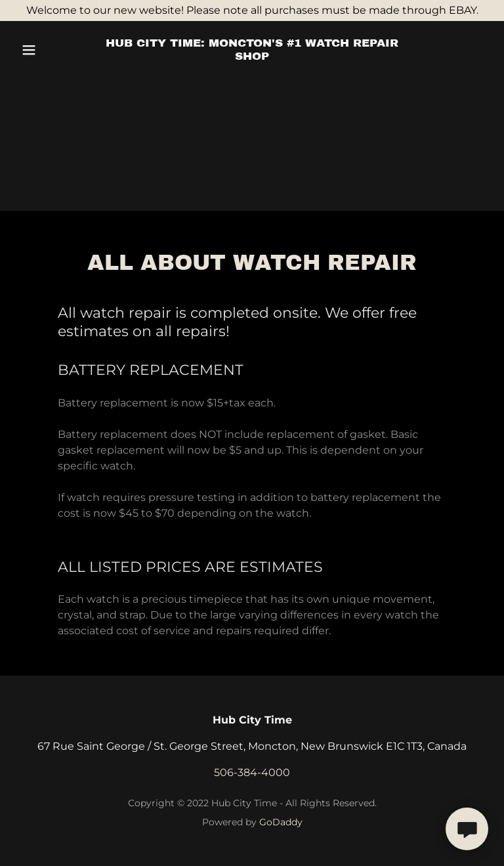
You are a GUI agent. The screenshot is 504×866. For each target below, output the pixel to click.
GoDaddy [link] (281, 822)
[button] (51, 50)
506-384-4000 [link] (252, 772)
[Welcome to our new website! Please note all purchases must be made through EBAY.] (252, 11)
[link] (252, 56)
